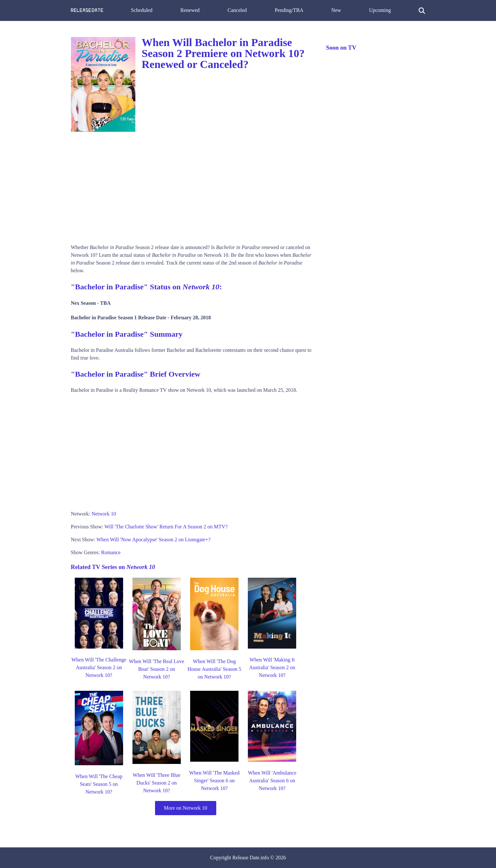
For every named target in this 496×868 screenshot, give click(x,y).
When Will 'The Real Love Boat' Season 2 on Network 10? (157, 669)
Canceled (237, 10)
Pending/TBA (289, 10)
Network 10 (104, 514)
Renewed (190, 10)
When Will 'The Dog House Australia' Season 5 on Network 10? (214, 669)
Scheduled (142, 10)
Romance (111, 552)
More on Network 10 (185, 808)
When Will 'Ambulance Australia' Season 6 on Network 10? (272, 781)
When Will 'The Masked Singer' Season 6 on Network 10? (214, 781)
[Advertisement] (192, 186)
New (336, 10)
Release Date (246, 858)
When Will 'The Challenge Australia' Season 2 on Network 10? (99, 667)
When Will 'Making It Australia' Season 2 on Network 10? (272, 667)
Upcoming (380, 10)
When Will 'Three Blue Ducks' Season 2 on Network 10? (157, 783)
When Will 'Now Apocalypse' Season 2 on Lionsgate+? (153, 540)
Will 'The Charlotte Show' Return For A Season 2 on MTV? (166, 527)
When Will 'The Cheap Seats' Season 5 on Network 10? (99, 784)
